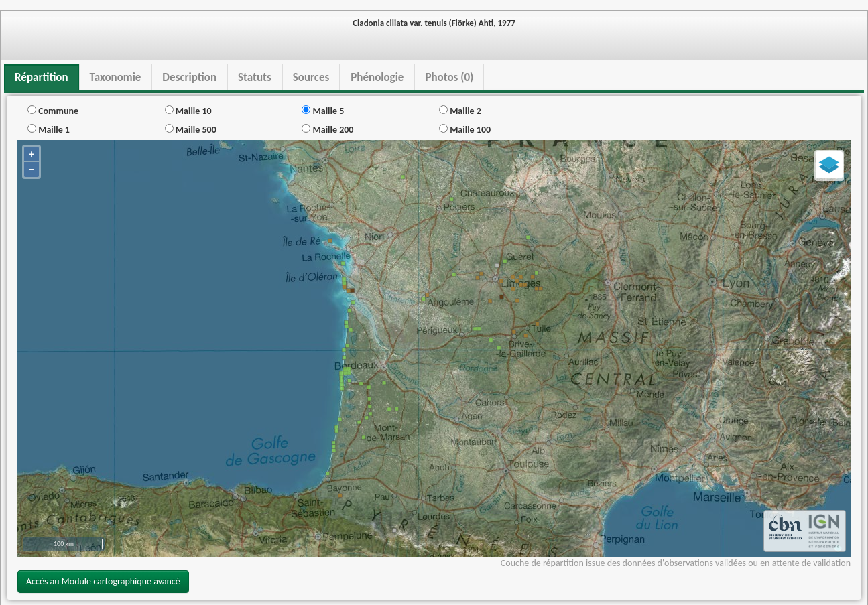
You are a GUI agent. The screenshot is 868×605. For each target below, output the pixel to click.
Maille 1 (49, 130)
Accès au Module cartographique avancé (103, 581)
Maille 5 (323, 111)
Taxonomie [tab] (116, 77)
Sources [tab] (311, 77)
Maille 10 (188, 111)
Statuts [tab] (255, 77)
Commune (53, 111)
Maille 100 (465, 130)
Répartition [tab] (42, 77)
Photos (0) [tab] (449, 77)
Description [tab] (189, 77)
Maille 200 (327, 130)
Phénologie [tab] (377, 77)
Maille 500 (191, 130)
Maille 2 (460, 111)
